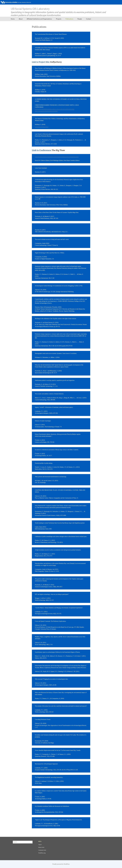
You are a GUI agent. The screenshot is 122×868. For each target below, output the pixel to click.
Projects (59, 19)
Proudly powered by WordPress (61, 864)
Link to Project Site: (41, 62)
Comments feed (42, 850)
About (21, 19)
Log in (40, 845)
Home (13, 19)
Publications (69, 19)
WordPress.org (42, 853)
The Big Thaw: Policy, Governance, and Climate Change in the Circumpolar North (57, 157)
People (80, 19)
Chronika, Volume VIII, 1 (42, 127)
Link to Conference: (42, 150)
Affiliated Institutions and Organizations (39, 19)
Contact (89, 19)
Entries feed (41, 847)
